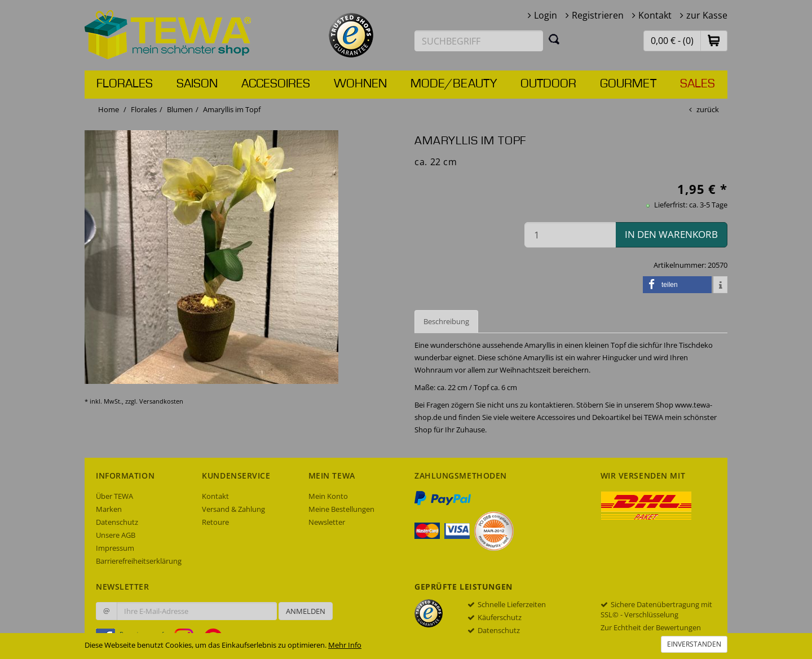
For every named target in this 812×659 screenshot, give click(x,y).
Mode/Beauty (454, 84)
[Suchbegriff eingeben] (479, 41)
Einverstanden (694, 644)
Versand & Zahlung (233, 509)
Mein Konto (328, 496)
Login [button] (546, 15)
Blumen (180, 109)
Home (109, 109)
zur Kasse (707, 15)
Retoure (215, 522)
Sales (698, 84)
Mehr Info (345, 645)
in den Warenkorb (671, 234)
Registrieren (598, 15)
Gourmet (628, 84)
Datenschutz (117, 522)
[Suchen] (554, 39)
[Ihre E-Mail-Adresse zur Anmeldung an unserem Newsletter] (197, 611)
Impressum (115, 548)
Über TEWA (114, 496)
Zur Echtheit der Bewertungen (651, 627)
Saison (197, 84)
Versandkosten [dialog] (161, 401)
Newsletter (327, 522)
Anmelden (306, 611)
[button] (714, 40)
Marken (109, 509)
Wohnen (360, 84)
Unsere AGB (116, 535)
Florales (125, 84)
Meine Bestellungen (341, 509)
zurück (708, 109)
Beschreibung (446, 321)
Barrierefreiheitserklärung (139, 561)
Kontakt (655, 15)
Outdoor (548, 84)
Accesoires (276, 84)
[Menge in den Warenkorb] (570, 235)
